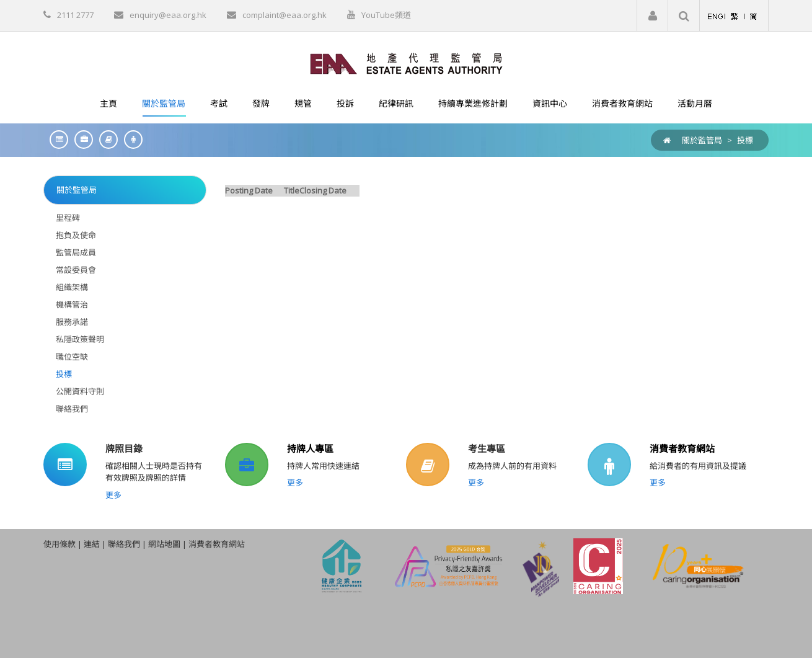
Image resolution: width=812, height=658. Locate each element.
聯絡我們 (124, 544)
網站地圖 (164, 544)
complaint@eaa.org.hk (285, 15)
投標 (745, 140)
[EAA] (406, 63)
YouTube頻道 (386, 15)
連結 (92, 544)
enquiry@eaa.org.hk (168, 15)
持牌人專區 (310, 448)
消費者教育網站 (682, 448)
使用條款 (60, 544)
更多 (113, 495)
